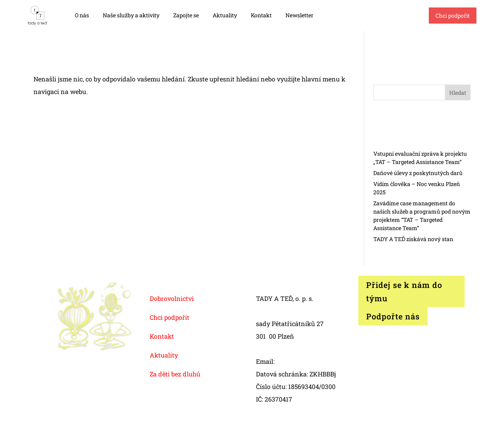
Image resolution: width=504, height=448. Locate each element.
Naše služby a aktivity (131, 15)
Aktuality (225, 15)
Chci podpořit (453, 16)
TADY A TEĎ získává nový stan (413, 239)
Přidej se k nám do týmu (404, 291)
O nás (82, 15)
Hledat (458, 93)
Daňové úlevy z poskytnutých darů (418, 173)
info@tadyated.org (304, 361)
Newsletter (299, 15)
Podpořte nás (393, 316)
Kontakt (261, 15)
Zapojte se (186, 15)
